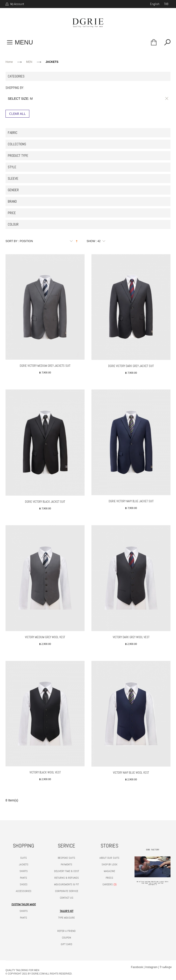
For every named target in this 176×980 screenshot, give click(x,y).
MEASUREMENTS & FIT (66, 884)
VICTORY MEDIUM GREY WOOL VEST (45, 637)
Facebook (137, 967)
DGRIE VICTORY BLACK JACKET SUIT (45, 502)
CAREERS (108, 884)
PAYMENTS (66, 864)
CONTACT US (67, 898)
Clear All (17, 114)
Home (9, 62)
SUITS (23, 858)
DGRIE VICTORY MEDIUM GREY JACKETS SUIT (45, 366)
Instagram (151, 967)
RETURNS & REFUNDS (67, 878)
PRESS (109, 878)
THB (166, 4)
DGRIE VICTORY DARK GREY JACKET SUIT (131, 366)
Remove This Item (166, 99)
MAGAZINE (109, 871)
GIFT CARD (66, 944)
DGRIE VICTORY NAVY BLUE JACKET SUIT (131, 501)
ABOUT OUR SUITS (109, 858)
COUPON (66, 938)
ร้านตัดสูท (166, 967)
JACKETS (24, 864)
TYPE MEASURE (66, 918)
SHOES (24, 884)
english (155, 4)
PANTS (23, 878)
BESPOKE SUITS (66, 858)
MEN (29, 62)
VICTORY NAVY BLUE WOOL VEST (131, 773)
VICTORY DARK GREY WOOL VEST (131, 637)
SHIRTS (24, 871)
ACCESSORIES (24, 891)
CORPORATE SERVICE (67, 891)
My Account (17, 4)
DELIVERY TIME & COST (67, 871)
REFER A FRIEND (66, 931)
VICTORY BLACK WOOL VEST (45, 772)
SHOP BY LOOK (109, 864)
